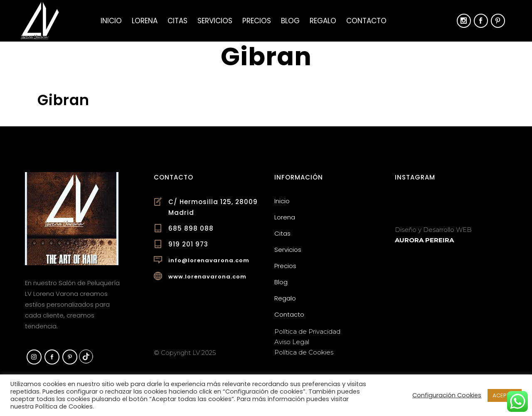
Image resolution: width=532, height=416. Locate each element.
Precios (285, 266)
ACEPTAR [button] (505, 395)
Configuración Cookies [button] (447, 395)
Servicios (288, 250)
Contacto (289, 314)
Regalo (285, 298)
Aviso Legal (292, 342)
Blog (281, 282)
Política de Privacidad (307, 331)
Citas (282, 233)
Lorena (285, 217)
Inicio (282, 201)
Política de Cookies (304, 352)
